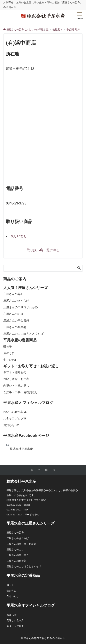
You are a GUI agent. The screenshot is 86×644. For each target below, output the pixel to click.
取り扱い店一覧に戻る (43, 250)
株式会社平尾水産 (21, 449)
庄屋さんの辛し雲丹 (16, 320)
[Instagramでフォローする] (47, 470)
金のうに (9, 353)
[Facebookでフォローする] (39, 470)
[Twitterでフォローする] (32, 470)
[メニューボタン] (80, 16)
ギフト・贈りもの (15, 372)
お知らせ (11, 425)
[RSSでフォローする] (54, 470)
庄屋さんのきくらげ (16, 301)
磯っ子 (8, 346)
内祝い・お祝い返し (16, 386)
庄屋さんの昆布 (13, 294)
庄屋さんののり (13, 314)
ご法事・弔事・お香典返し (21, 392)
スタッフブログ (15, 418)
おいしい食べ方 (15, 412)
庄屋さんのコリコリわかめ (21, 307)
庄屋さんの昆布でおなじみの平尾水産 (43, 638)
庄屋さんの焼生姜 (15, 327)
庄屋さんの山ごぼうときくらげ (23, 334)
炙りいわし (19, 236)
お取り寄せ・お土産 (16, 379)
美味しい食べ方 (15, 620)
